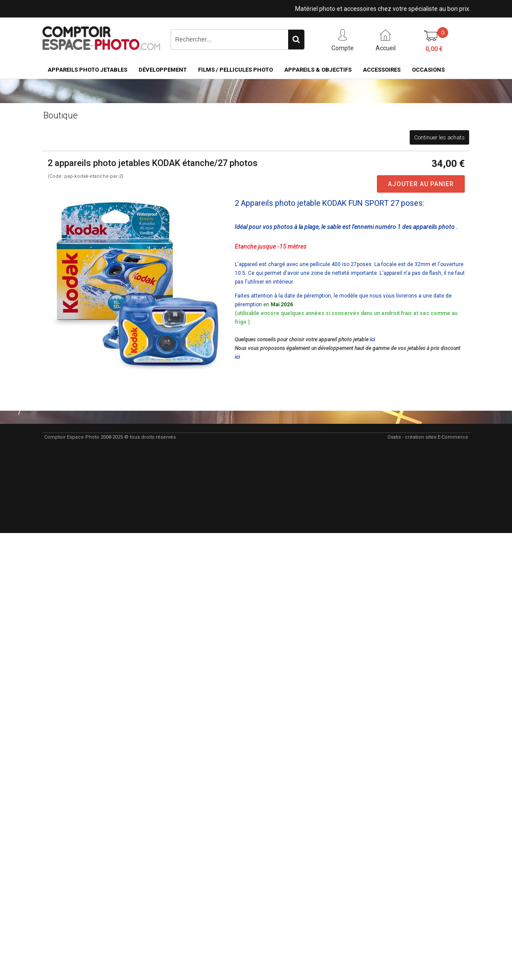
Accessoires (382, 70)
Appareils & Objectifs (318, 70)
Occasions (428, 70)
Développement (163, 70)
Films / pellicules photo (235, 70)
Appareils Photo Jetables (87, 70)
